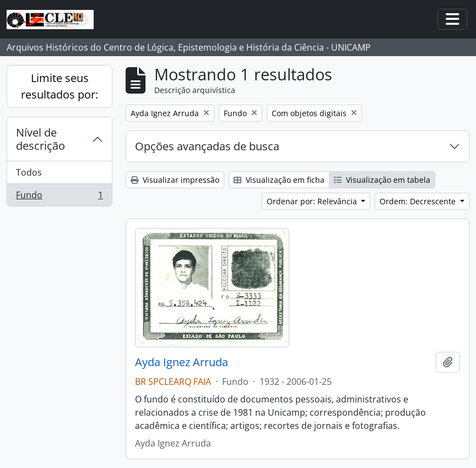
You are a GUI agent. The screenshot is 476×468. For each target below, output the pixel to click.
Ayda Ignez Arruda (182, 362)
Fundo (59, 197)
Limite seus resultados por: (59, 86)
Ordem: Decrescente (419, 201)
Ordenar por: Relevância (313, 201)
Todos (29, 172)
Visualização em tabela (382, 180)
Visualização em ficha (279, 180)
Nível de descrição (40, 139)
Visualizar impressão (175, 180)
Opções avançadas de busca (207, 146)
